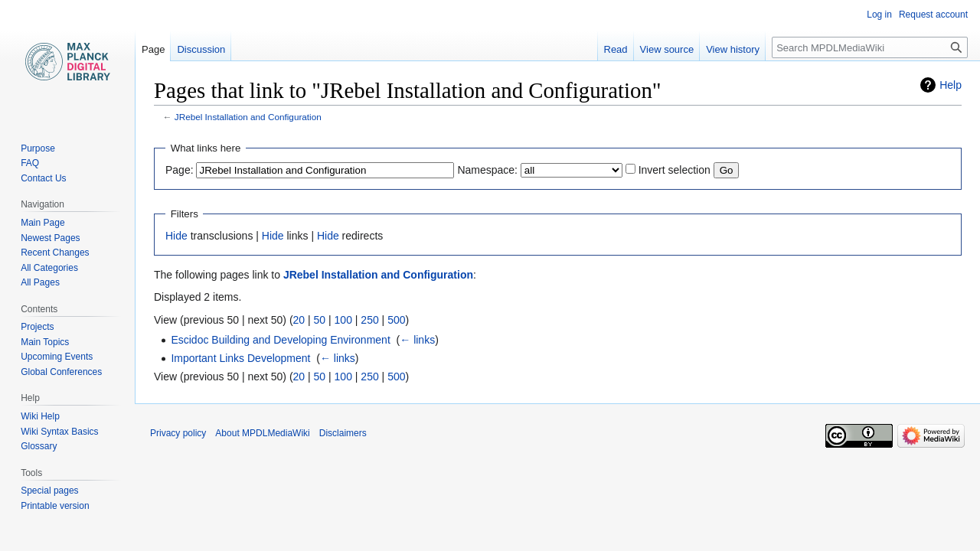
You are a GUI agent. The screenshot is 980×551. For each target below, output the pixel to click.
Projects (37, 327)
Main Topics (45, 342)
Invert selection (675, 170)
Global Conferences (61, 372)
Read (616, 49)
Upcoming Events (57, 357)
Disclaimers (343, 433)
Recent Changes (55, 253)
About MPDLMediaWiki (262, 433)
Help (951, 85)
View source (667, 49)
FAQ (30, 163)
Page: (180, 170)
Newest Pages (50, 238)
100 (343, 320)
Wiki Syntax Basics (59, 432)
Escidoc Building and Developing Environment (280, 340)
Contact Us (43, 178)
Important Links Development (240, 358)
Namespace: (487, 170)
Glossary (39, 446)
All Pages (40, 282)
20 (299, 320)
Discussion (201, 49)
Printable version (55, 506)
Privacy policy (178, 433)
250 (369, 320)
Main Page (42, 223)
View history (733, 49)
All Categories (49, 268)
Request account (933, 15)
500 (396, 320)
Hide (176, 236)
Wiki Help (40, 416)
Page (153, 49)
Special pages (49, 491)
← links (417, 340)
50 (320, 320)
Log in (879, 15)
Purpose (38, 148)
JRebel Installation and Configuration (248, 117)
